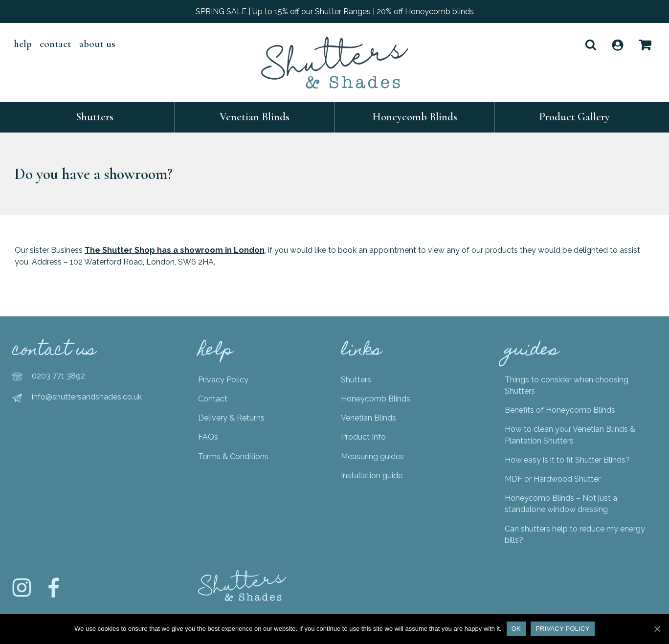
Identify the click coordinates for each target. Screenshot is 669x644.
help (23, 44)
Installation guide (372, 476)
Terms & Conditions (233, 456)
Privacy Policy (223, 380)
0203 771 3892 (58, 376)
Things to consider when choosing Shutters (567, 385)
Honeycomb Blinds (415, 117)
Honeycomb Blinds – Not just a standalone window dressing (561, 504)
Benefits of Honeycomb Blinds (560, 410)
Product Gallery (575, 117)
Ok (516, 629)
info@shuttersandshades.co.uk (87, 397)
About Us (97, 44)
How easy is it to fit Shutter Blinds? (567, 460)
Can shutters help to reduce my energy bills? (575, 534)
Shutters (95, 117)
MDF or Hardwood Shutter (553, 479)
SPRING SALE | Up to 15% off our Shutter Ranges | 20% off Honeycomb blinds (335, 11)
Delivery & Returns (231, 418)
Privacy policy (563, 629)
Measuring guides (372, 456)
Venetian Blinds (255, 117)
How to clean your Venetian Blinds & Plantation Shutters (570, 435)
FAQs (208, 437)
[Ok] (657, 629)
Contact (56, 44)
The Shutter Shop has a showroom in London (175, 250)
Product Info (363, 437)
